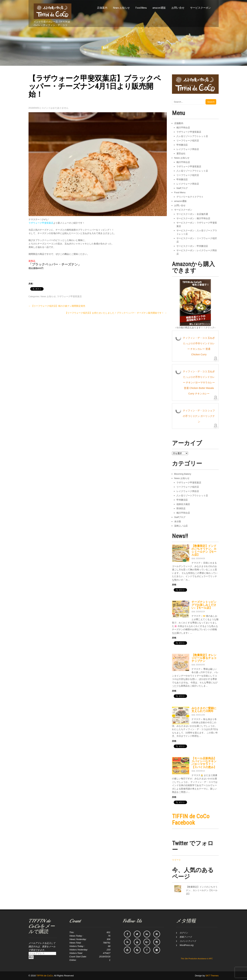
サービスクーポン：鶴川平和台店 (193, 218)
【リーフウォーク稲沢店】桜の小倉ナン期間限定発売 (57, 306)
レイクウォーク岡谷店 (188, 149)
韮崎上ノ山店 (181, 526)
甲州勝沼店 (182, 145)
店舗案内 (102, 8)
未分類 (178, 521)
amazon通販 (159, 8)
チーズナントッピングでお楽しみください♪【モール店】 (204, 605)
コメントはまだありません (55, 108)
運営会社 (181, 154)
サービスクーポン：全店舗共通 (192, 214)
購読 (31, 957)
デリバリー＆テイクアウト (190, 197)
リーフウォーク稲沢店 (188, 141)
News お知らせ (121, 8)
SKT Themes (212, 976)
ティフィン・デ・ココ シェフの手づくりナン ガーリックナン (199, 416)
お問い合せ (178, 8)
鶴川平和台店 (183, 128)
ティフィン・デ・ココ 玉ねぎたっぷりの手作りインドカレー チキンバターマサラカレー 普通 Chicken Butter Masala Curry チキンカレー (199, 382)
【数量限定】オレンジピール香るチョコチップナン (204, 658)
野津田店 (181, 509)
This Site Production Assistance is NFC (197, 959)
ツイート (176, 860)
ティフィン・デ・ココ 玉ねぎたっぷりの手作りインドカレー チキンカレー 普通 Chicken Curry (199, 346)
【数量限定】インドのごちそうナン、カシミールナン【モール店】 (204, 550)
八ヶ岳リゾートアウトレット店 (192, 136)
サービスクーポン (201, 8)
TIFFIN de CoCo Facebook (191, 819)
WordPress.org (187, 945)
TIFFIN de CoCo (45, 976)
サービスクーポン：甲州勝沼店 (192, 246)
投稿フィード (186, 937)
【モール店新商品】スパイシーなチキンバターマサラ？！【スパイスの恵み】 (204, 763)
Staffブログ (182, 188)
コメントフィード (188, 941)
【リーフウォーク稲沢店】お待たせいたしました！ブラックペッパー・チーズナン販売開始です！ (116, 313)
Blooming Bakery (183, 474)
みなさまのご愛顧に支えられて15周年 (204, 710)
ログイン (184, 933)
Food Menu (141, 8)
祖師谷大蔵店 (183, 504)
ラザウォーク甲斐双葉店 (69, 296)
